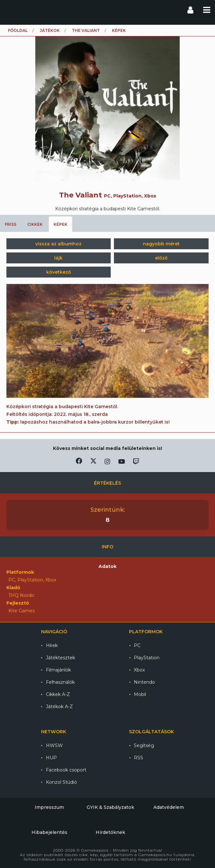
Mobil (140, 694)
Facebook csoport (66, 770)
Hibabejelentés (49, 832)
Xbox (139, 670)
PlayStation (147, 658)
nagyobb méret (161, 244)
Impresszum (49, 807)
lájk (58, 258)
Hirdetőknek (110, 832)
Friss (11, 224)
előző (161, 258)
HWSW (54, 745)
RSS (138, 758)
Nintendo (144, 682)
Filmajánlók (58, 670)
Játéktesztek (60, 658)
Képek (60, 224)
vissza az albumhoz (58, 244)
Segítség (144, 745)
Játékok (50, 30)
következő (59, 272)
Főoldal (18, 30)
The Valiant (86, 30)
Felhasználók (60, 682)
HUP (51, 758)
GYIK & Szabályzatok (110, 807)
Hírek (52, 645)
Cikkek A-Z (58, 694)
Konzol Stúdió (61, 782)
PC (137, 645)
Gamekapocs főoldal (11, 10)
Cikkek (35, 224)
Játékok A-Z (59, 707)
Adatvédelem (169, 807)
